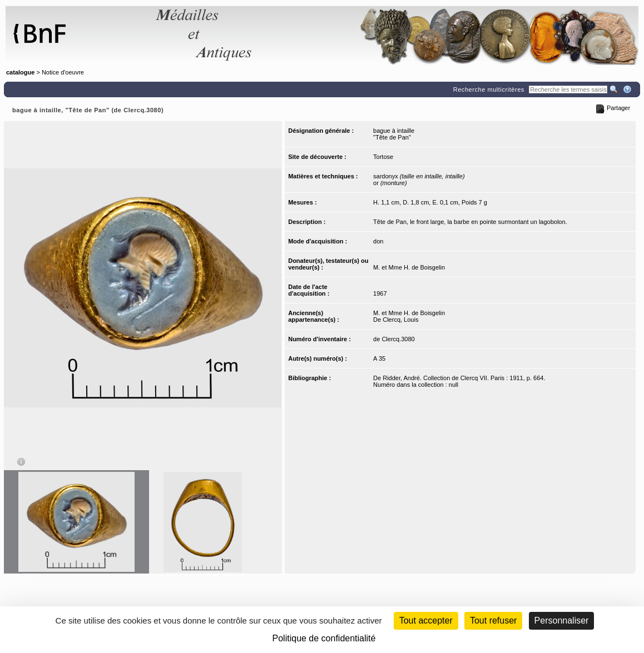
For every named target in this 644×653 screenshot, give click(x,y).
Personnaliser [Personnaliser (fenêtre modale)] (562, 620)
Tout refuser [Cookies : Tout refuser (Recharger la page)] (493, 620)
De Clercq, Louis (396, 320)
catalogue (20, 72)
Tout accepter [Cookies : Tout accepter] (426, 620)
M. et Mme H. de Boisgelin (409, 267)
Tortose (383, 157)
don (378, 241)
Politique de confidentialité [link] (324, 638)
